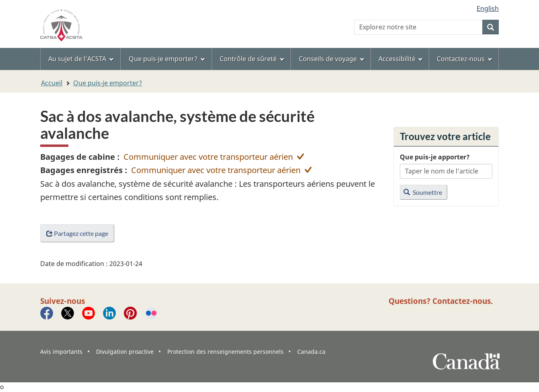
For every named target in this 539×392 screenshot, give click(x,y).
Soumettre (423, 192)
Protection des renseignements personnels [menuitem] (225, 352)
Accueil (52, 83)
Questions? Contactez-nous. (441, 301)
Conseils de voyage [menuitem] (332, 59)
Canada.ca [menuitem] (311, 352)
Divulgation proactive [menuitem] (125, 352)
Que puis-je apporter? (435, 157)
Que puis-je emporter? (108, 83)
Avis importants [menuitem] (61, 352)
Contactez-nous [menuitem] (465, 59)
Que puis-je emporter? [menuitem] (167, 59)
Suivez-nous (63, 301)
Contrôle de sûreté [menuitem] (252, 59)
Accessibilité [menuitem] (401, 59)
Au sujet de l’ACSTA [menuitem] (81, 59)
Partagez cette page (77, 233)
